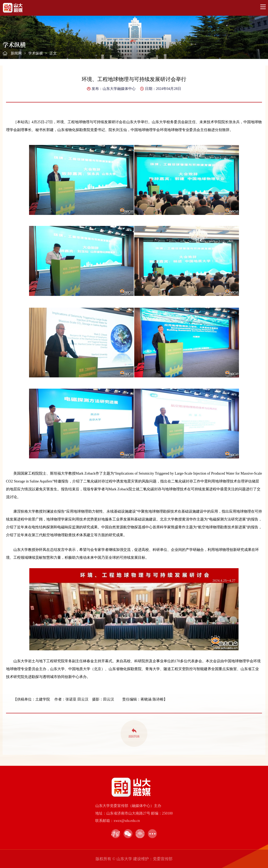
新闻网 (16, 53)
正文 (53, 53)
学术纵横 (36, 53)
